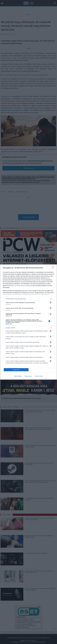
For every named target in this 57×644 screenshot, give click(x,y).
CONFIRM (16, 370)
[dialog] (28, 322)
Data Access (28, 376)
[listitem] (28, 299)
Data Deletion (18, 376)
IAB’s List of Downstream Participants (22, 286)
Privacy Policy (39, 376)
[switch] (50, 302)
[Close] (53, 268)
